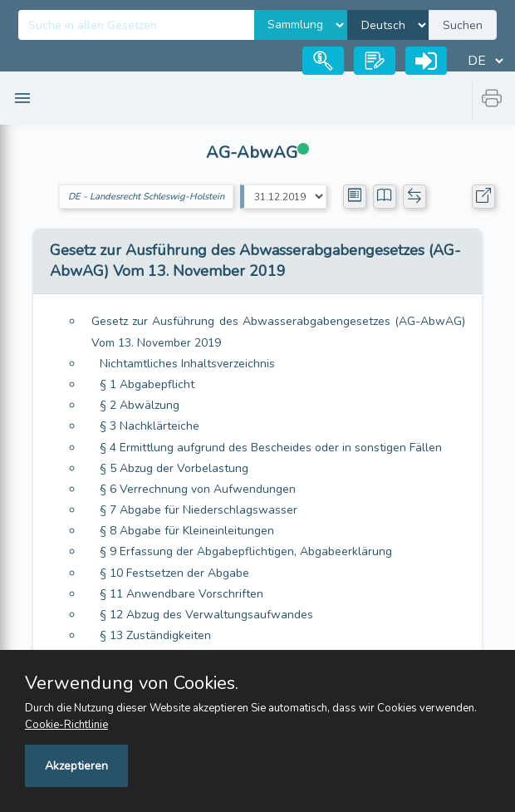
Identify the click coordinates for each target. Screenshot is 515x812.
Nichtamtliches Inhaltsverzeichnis (187, 364)
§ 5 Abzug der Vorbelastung (174, 468)
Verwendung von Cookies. (132, 683)
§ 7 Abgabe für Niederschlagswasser (199, 510)
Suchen (463, 25)
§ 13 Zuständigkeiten (155, 635)
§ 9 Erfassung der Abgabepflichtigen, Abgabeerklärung (246, 551)
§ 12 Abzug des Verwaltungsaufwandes (206, 615)
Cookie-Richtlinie (66, 725)
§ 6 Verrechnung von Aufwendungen (198, 489)
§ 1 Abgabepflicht (147, 384)
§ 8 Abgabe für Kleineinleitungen (187, 531)
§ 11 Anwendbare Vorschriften (181, 594)
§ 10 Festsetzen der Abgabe (174, 573)
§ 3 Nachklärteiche (150, 426)
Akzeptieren (76, 766)
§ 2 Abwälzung (140, 405)
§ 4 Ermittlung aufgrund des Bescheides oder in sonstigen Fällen (271, 448)
